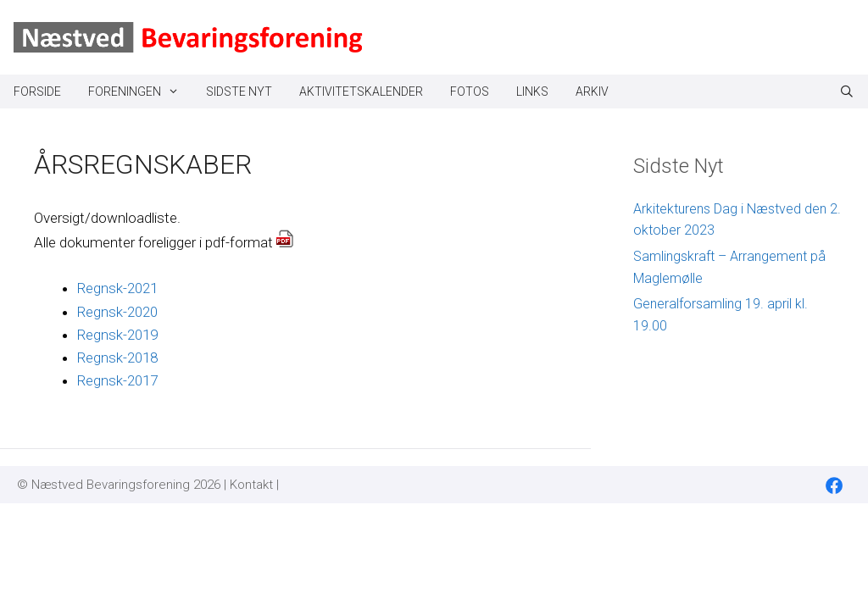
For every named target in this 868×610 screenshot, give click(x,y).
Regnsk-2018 (117, 358)
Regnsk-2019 (117, 335)
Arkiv (592, 91)
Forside (37, 91)
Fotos (470, 91)
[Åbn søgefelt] (847, 91)
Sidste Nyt (239, 91)
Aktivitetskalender (361, 91)
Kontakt (251, 485)
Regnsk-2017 (117, 380)
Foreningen (140, 91)
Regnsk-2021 (117, 288)
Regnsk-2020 (117, 312)
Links (532, 91)
